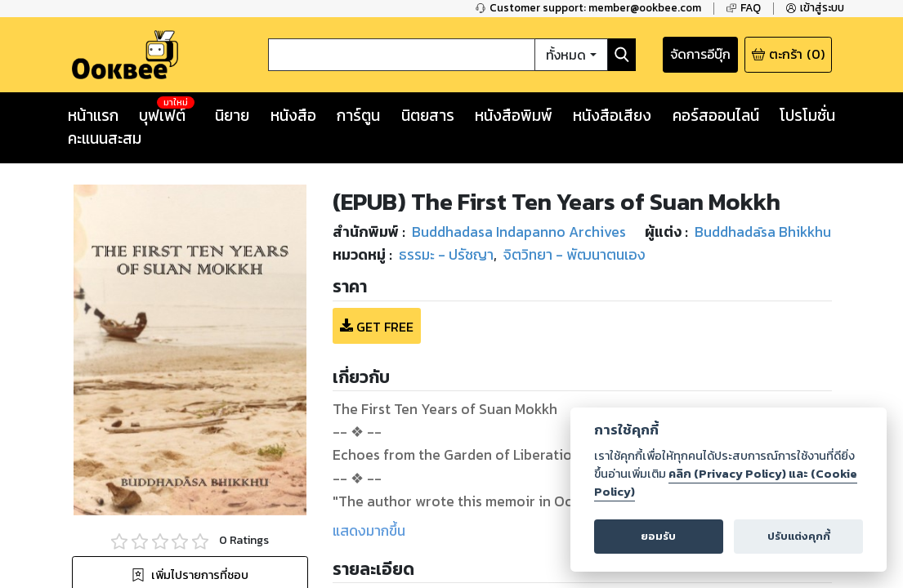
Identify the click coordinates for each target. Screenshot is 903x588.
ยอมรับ (658, 536)
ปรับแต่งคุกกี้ (799, 536)
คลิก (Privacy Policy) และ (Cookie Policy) (726, 483)
